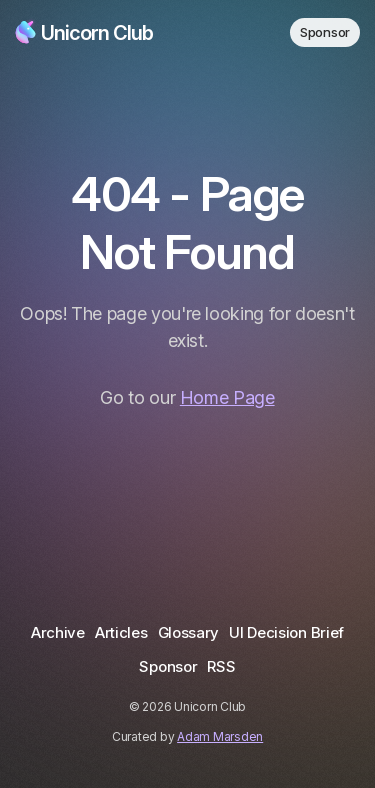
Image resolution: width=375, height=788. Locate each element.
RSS (221, 666)
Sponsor (325, 32)
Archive (58, 632)
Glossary (189, 632)
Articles (121, 632)
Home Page (227, 397)
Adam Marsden (220, 736)
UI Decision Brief (286, 632)
